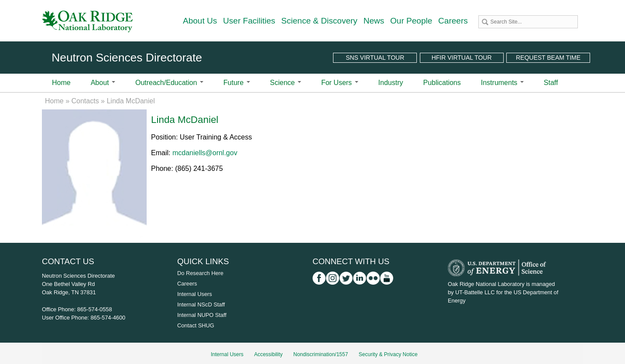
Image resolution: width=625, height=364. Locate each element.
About (103, 83)
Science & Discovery (319, 21)
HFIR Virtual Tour (462, 58)
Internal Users (195, 294)
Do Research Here (200, 273)
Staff (551, 83)
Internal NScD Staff (201, 304)
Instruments (502, 83)
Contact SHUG (196, 325)
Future (237, 83)
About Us (200, 21)
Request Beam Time (548, 58)
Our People (411, 21)
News (374, 21)
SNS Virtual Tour (375, 58)
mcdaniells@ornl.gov (205, 153)
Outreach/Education (169, 83)
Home (61, 83)
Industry (391, 83)
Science (286, 83)
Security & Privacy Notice (388, 354)
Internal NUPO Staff (202, 315)
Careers (453, 21)
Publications (442, 83)
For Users (340, 83)
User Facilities (249, 21)
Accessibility (268, 354)
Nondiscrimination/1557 (321, 354)
